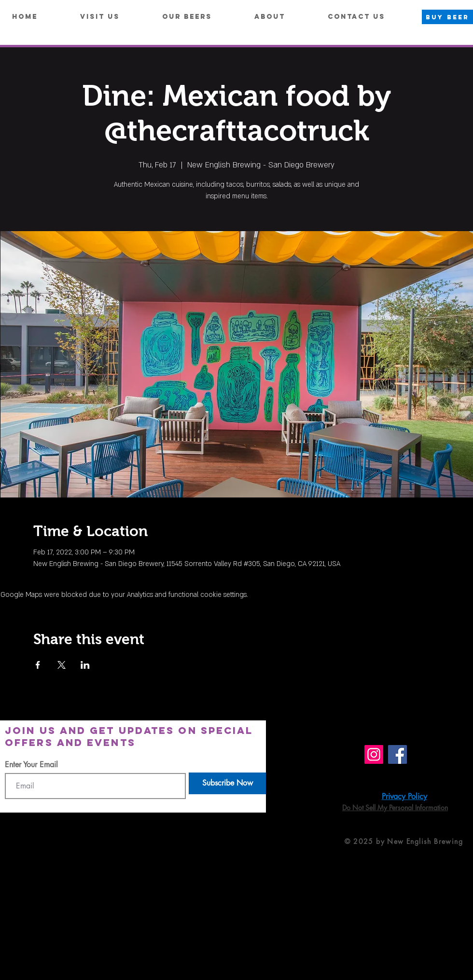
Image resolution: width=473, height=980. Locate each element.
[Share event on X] (62, 665)
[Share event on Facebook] (38, 665)
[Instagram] (374, 754)
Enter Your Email (31, 765)
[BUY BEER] (447, 17)
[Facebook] (397, 754)
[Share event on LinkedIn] (85, 665)
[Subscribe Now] (227, 783)
